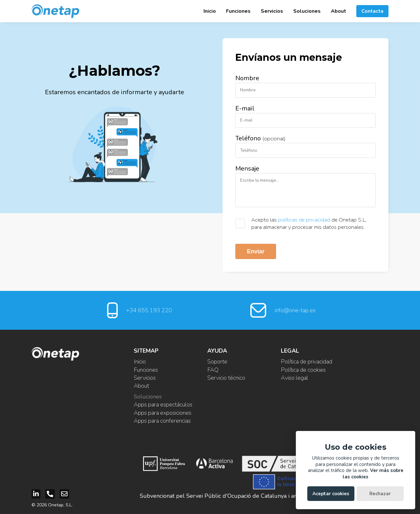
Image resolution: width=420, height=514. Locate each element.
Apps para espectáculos (163, 405)
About (338, 11)
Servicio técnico (226, 378)
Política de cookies (303, 370)
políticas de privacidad (304, 220)
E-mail (245, 108)
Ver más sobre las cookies (373, 474)
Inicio (210, 11)
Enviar (256, 251)
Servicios (272, 11)
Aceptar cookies (331, 494)
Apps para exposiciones (163, 413)
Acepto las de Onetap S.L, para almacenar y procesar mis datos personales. (309, 224)
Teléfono (260, 138)
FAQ (213, 370)
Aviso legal (295, 378)
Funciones (238, 11)
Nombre (247, 78)
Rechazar (380, 494)
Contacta (372, 11)
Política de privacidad (306, 362)
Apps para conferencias (162, 421)
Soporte (217, 362)
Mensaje (247, 169)
